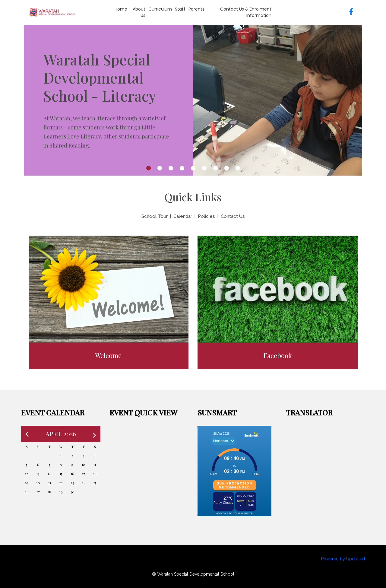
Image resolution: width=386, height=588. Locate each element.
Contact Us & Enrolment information (246, 12)
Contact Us (233, 216)
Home (121, 9)
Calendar (183, 216)
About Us (139, 12)
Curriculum (160, 9)
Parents (196, 9)
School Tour (155, 216)
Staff (180, 9)
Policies (206, 216)
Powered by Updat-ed (343, 559)
